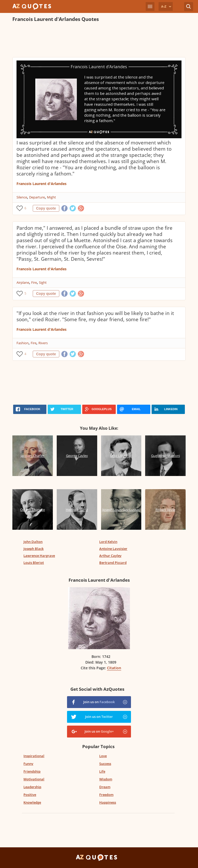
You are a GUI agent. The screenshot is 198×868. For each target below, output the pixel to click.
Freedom (106, 795)
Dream (105, 787)
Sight (43, 282)
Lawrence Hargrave (39, 556)
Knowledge (32, 802)
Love (103, 756)
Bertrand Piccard (113, 563)
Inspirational (34, 756)
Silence (22, 197)
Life (102, 771)
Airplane (23, 282)
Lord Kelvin (108, 542)
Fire (34, 282)
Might (51, 197)
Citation (114, 668)
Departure (37, 197)
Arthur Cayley (110, 556)
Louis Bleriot (34, 563)
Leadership (32, 787)
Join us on (99, 702)
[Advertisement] (99, 40)
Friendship (32, 771)
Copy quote (46, 208)
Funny (28, 764)
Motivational (34, 779)
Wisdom (106, 779)
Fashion (23, 343)
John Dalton (33, 542)
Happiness (108, 802)
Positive (30, 795)
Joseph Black (34, 549)
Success (105, 764)
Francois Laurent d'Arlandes (42, 184)
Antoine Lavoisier (113, 549)
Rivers (43, 343)
